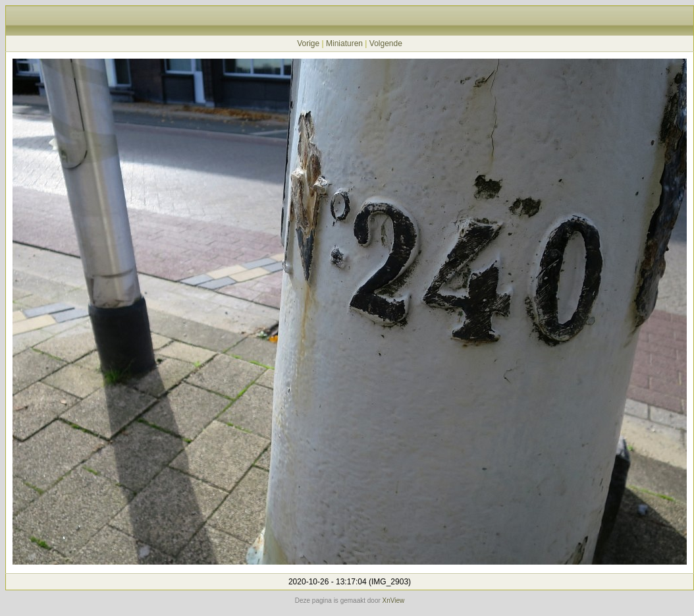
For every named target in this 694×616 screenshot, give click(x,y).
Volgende (386, 43)
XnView (394, 601)
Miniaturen (344, 43)
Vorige (308, 43)
